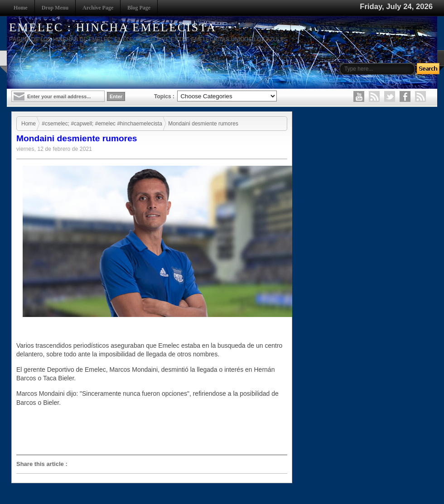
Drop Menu (55, 8)
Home (21, 8)
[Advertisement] (154, 431)
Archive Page (98, 8)
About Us (250, 58)
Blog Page (139, 8)
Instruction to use (291, 58)
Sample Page (336, 58)
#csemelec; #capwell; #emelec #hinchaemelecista (102, 124)
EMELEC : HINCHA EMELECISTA (113, 27)
